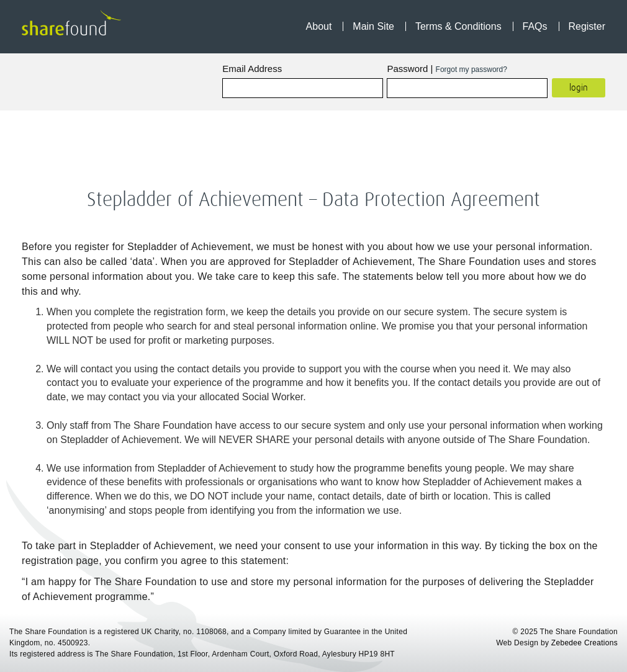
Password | (447, 69)
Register (587, 26)
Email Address (252, 69)
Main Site (373, 26)
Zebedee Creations (584, 643)
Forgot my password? (471, 69)
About (319, 26)
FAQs (535, 26)
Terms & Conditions (458, 26)
